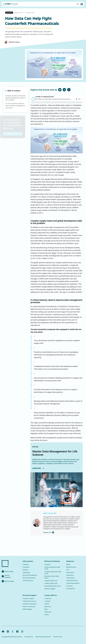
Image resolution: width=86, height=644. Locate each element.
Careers (47, 604)
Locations (47, 601)
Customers (26, 567)
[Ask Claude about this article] (64, 90)
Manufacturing (71, 567)
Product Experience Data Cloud (52, 568)
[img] (77, 99)
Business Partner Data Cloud (52, 577)
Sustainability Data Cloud (52, 586)
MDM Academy (27, 609)
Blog (46, 609)
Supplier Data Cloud (51, 581)
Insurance (69, 586)
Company (26, 564)
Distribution (70, 572)
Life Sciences (70, 578)
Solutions (47, 564)
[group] (57, 98)
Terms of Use (58, 637)
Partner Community (29, 607)
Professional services (29, 601)
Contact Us (48, 598)
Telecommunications (73, 583)
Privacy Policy (29, 637)
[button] (33, 99)
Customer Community (29, 604)
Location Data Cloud (51, 583)
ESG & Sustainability (29, 578)
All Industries (71, 589)
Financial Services (72, 580)
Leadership (26, 572)
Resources (48, 607)
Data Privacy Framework (43, 637)
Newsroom (48, 612)
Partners (25, 570)
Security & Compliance (30, 575)
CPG (68, 570)
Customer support (28, 598)
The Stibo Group (28, 580)
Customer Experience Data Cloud (53, 573)
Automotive (70, 575)
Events (47, 615)
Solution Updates (50, 589)
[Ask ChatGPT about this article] (60, 90)
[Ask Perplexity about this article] (69, 90)
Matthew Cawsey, (14, 42)
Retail (68, 564)
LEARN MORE (29, 468)
